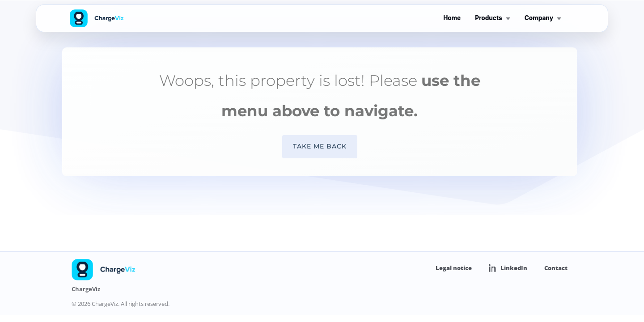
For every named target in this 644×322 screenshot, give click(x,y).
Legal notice (454, 268)
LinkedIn (508, 268)
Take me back (313, 146)
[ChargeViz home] (97, 18)
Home (452, 18)
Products (492, 18)
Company (543, 18)
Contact (556, 268)
